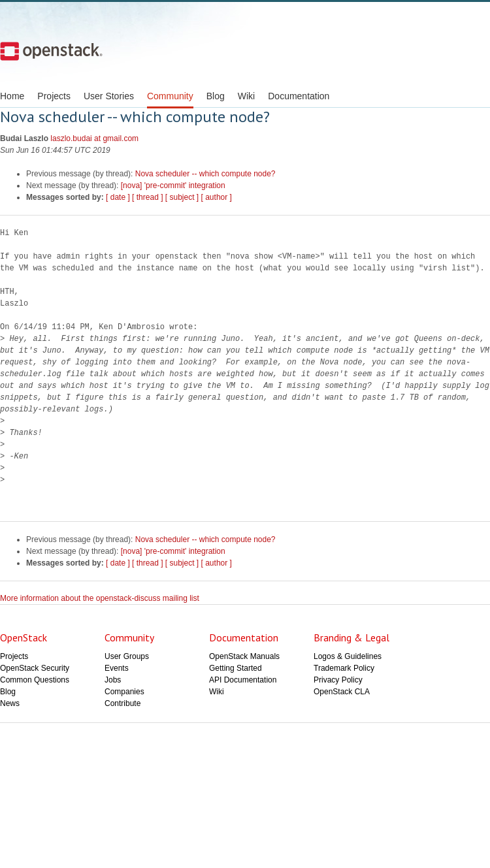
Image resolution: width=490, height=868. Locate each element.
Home (12, 96)
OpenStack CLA (342, 692)
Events (117, 668)
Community (170, 96)
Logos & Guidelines (348, 656)
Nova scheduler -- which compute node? (205, 174)
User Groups (127, 656)
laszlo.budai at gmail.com (94, 138)
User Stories (109, 96)
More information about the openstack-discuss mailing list (100, 598)
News (10, 703)
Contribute (122, 703)
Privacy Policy (338, 680)
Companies (124, 692)
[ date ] (118, 197)
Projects (54, 96)
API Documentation (243, 680)
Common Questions (35, 680)
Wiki (246, 96)
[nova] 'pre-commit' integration (173, 185)
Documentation (299, 96)
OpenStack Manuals (244, 656)
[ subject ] (182, 197)
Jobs (113, 680)
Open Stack (51, 51)
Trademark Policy (344, 668)
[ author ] (217, 197)
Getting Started (236, 668)
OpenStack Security (35, 668)
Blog (216, 96)
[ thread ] (147, 197)
